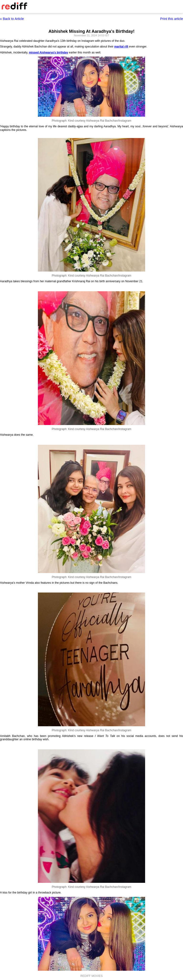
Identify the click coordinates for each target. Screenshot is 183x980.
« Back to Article (12, 19)
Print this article (172, 19)
